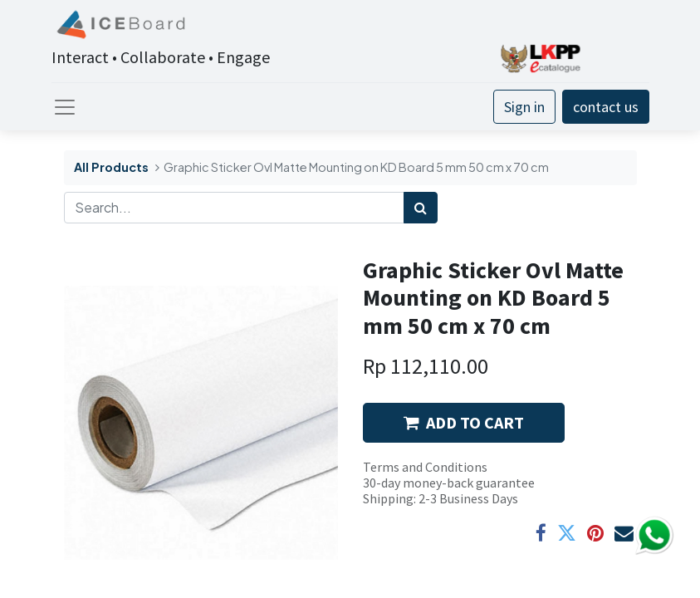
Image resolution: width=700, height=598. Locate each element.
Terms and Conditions (425, 467)
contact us (606, 107)
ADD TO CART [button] (464, 422)
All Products (111, 167)
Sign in (524, 107)
